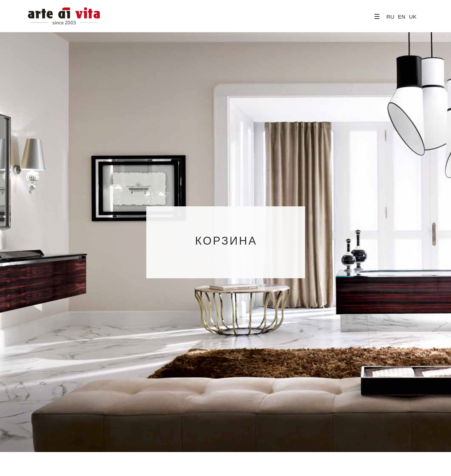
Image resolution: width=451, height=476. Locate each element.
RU (391, 17)
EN (401, 17)
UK (413, 17)
